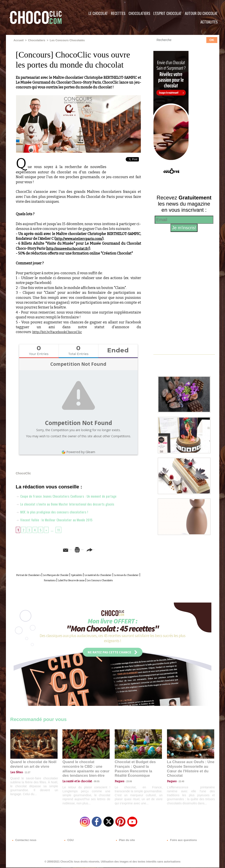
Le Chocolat (98, 13)
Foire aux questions (180, 841)
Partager (119, 549)
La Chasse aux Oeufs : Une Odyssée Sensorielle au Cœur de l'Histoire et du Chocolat (189, 770)
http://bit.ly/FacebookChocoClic (58, 332)
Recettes (118, 13)
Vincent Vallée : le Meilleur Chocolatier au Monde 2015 (58, 519)
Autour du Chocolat (201, 13)
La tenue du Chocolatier (64, 579)
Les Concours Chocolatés (64, 40)
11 (60, 529)
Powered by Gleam (78, 451)
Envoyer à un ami (45, 549)
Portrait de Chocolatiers (36, 574)
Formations (95, 579)
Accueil (18, 40)
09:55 (93, 779)
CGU (69, 841)
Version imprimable (85, 549)
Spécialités (110, 574)
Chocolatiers (139, 13)
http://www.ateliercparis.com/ (80, 238)
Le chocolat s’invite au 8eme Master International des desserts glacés (70, 504)
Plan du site (125, 841)
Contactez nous (24, 841)
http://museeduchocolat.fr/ (69, 248)
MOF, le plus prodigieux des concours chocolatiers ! (55, 511)
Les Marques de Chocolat (78, 574)
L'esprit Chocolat (168, 13)
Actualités (209, 22)
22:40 (180, 779)
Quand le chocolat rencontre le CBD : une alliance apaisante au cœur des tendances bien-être (86, 770)
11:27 (25, 775)
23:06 (127, 784)
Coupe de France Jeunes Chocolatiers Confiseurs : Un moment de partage (72, 496)
